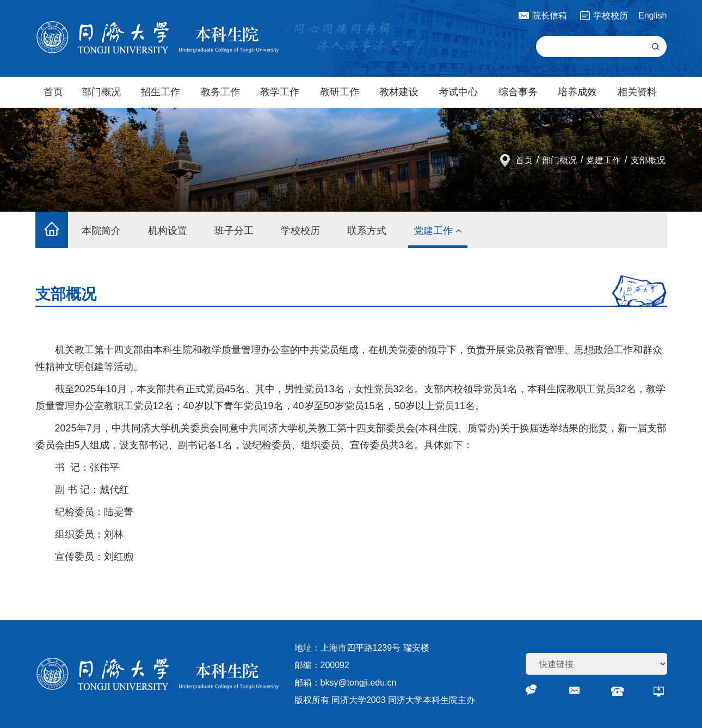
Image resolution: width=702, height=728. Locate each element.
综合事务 (518, 92)
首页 (53, 92)
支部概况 (648, 160)
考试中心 (458, 92)
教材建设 (399, 92)
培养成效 (577, 92)
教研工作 (340, 92)
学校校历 (611, 16)
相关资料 (637, 92)
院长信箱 (550, 16)
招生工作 (161, 92)
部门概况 (101, 92)
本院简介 (101, 231)
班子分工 (234, 231)
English (652, 16)
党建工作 (604, 160)
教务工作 (220, 92)
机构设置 (168, 231)
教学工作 (280, 92)
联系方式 (367, 231)
